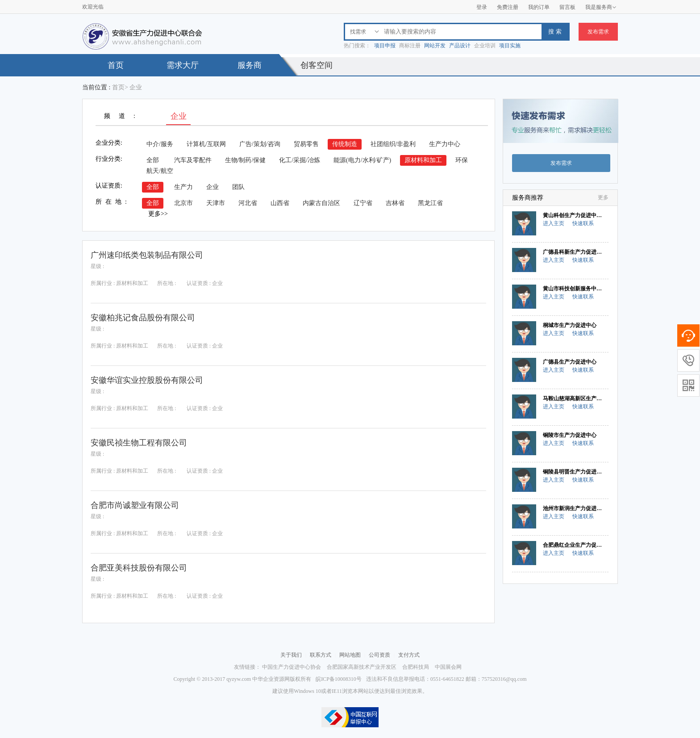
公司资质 (379, 655)
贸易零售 (306, 144)
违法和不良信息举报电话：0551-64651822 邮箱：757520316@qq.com (446, 679)
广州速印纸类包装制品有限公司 (147, 255)
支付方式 (409, 655)
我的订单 (539, 7)
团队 (238, 187)
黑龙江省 (430, 203)
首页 (116, 65)
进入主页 (554, 223)
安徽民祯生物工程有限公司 (139, 443)
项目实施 (510, 46)
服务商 (250, 65)
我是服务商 (601, 7)
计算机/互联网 (206, 144)
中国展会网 (448, 667)
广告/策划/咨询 (260, 144)
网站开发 (435, 46)
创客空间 (317, 65)
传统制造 (345, 144)
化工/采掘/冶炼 (300, 160)
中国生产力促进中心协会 (292, 667)
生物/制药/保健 (246, 160)
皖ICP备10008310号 (339, 679)
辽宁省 (363, 203)
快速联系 (583, 223)
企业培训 (485, 46)
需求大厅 (183, 65)
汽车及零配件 (193, 160)
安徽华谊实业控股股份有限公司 (147, 380)
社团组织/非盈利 (393, 144)
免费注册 (508, 7)
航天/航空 (160, 171)
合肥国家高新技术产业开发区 (362, 667)
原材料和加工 (423, 160)
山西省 (280, 203)
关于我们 (291, 655)
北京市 (183, 203)
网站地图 (350, 655)
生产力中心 (445, 144)
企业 (212, 187)
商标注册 (410, 46)
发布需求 (598, 32)
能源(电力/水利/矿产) (362, 160)
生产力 (183, 187)
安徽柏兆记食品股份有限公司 (143, 318)
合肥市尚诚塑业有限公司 (135, 505)
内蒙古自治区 (321, 203)
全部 (153, 160)
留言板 (567, 7)
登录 (482, 7)
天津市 (216, 203)
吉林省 (395, 203)
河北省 (248, 203)
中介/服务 (160, 144)
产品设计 (460, 46)
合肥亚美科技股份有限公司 (139, 568)
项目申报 (385, 46)
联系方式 (321, 655)
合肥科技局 (416, 667)
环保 (462, 160)
